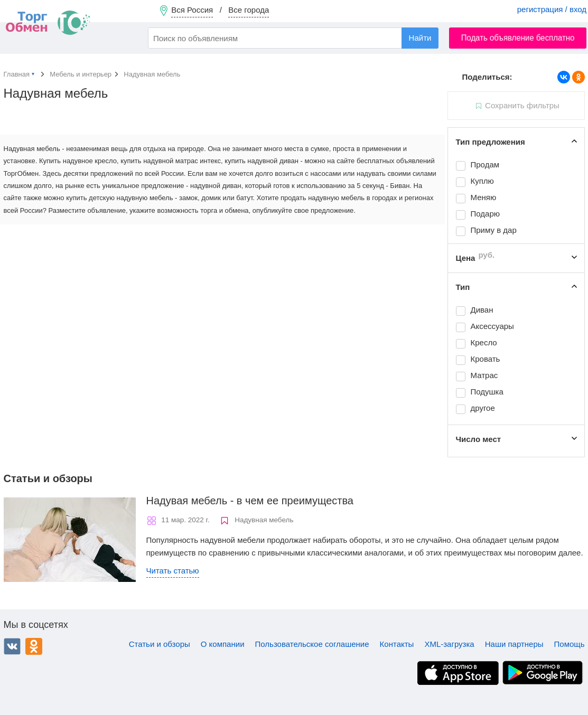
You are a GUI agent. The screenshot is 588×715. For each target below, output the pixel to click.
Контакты (397, 644)
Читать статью (173, 571)
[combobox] (293, 38)
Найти (420, 38)
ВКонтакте (12, 646)
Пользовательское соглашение (312, 644)
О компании (223, 644)
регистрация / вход (552, 9)
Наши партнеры (514, 644)
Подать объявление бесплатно (518, 38)
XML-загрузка (449, 644)
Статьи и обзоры (160, 644)
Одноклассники (34, 646)
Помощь (570, 644)
